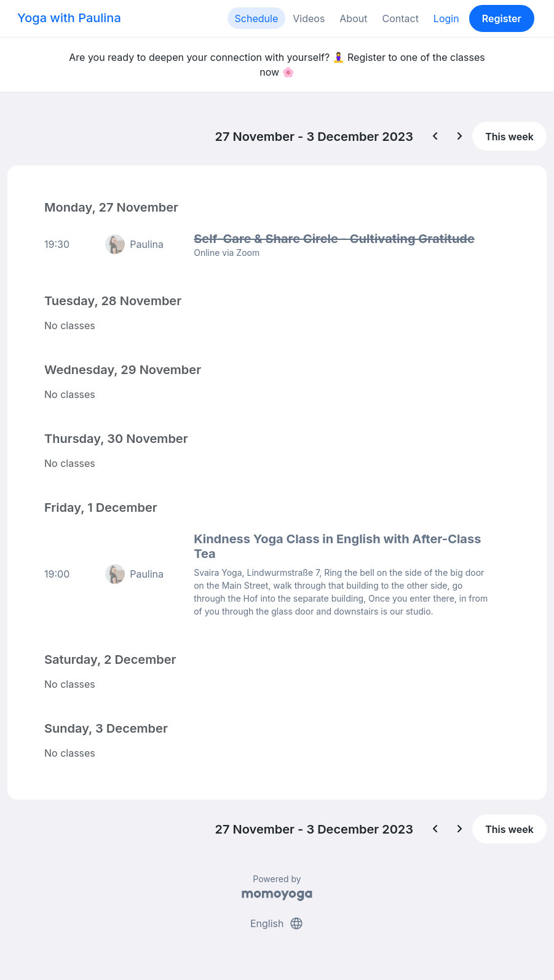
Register (502, 18)
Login (446, 18)
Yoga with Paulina (69, 18)
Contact (400, 18)
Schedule (257, 18)
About (353, 18)
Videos (309, 18)
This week (509, 137)
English (277, 923)
